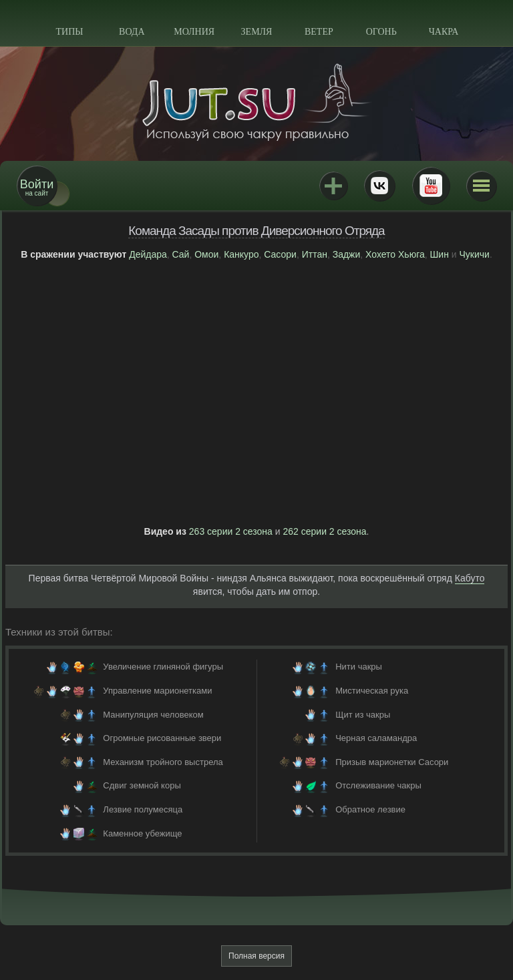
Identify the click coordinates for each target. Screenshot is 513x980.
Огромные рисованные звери (162, 738)
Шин (440, 254)
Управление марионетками (157, 691)
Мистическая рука (372, 691)
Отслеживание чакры (378, 785)
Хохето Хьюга (395, 254)
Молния (194, 32)
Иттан (315, 254)
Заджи (347, 254)
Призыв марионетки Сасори (392, 762)
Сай (181, 254)
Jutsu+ (333, 186)
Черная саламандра (376, 738)
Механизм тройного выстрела (163, 762)
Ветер (319, 32)
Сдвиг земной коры (142, 785)
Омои (206, 254)
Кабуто (470, 578)
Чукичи (475, 254)
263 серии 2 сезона (231, 531)
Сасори (280, 254)
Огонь (381, 32)
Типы (69, 32)
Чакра (444, 32)
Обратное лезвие (370, 809)
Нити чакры (359, 667)
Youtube (431, 186)
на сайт (37, 187)
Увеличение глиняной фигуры (163, 667)
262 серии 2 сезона (325, 531)
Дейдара (148, 254)
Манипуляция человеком (153, 715)
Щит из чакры (363, 715)
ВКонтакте (379, 186)
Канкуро (241, 254)
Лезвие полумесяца (143, 809)
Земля (257, 32)
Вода (132, 32)
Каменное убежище (142, 833)
